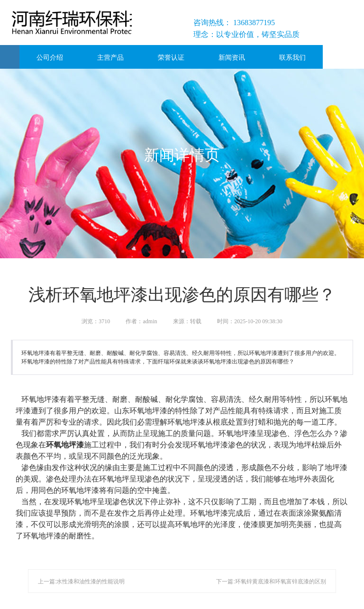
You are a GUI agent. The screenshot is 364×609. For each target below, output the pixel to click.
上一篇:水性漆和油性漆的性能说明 (81, 582)
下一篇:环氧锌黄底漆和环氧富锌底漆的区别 (271, 582)
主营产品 (110, 57)
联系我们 (292, 57)
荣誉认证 (171, 57)
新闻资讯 (232, 57)
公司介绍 (50, 57)
